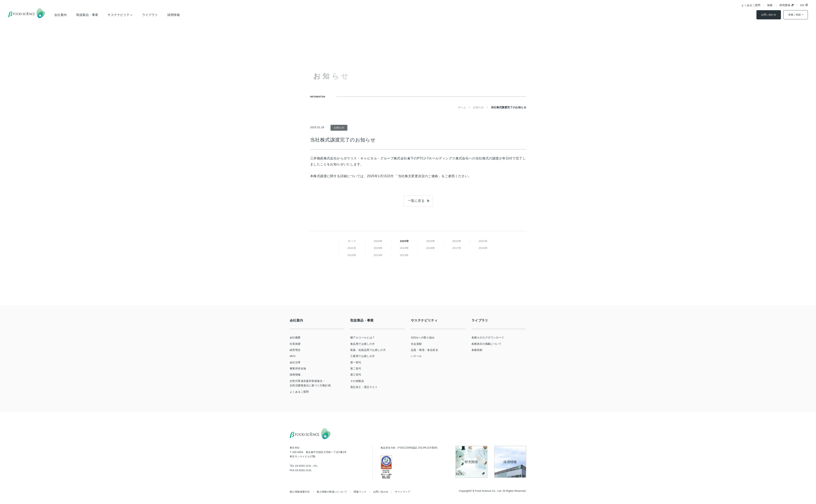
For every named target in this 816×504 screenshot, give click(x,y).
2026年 (378, 241)
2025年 (404, 241)
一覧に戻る (416, 201)
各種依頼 (477, 350)
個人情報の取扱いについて (332, 492)
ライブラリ (150, 15)
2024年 (431, 241)
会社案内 (61, 15)
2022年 (483, 241)
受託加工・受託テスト (364, 387)
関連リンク (360, 492)
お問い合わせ (769, 15)
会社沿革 (295, 362)
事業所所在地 (298, 369)
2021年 (352, 248)
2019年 (404, 248)
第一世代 (356, 362)
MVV (293, 356)
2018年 (431, 248)
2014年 (378, 255)
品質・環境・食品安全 (425, 350)
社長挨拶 (295, 344)
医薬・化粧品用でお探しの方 (368, 350)
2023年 (457, 241)
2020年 (378, 248)
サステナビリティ (120, 15)
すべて (352, 241)
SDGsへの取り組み (423, 338)
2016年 (483, 248)
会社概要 (295, 338)
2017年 (457, 248)
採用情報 (174, 15)
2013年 (404, 255)
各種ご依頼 (795, 15)
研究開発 (785, 5)
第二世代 (356, 369)
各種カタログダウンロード (488, 338)
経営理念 (295, 350)
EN (802, 5)
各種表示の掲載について (486, 344)
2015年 (352, 255)
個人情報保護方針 (300, 492)
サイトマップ (402, 492)
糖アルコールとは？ (363, 338)
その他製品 (357, 381)
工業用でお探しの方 (363, 356)
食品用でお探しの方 (363, 344)
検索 (770, 5)
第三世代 (356, 375)
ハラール (416, 356)
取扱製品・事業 (87, 15)
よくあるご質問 (751, 5)
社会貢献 (416, 344)
